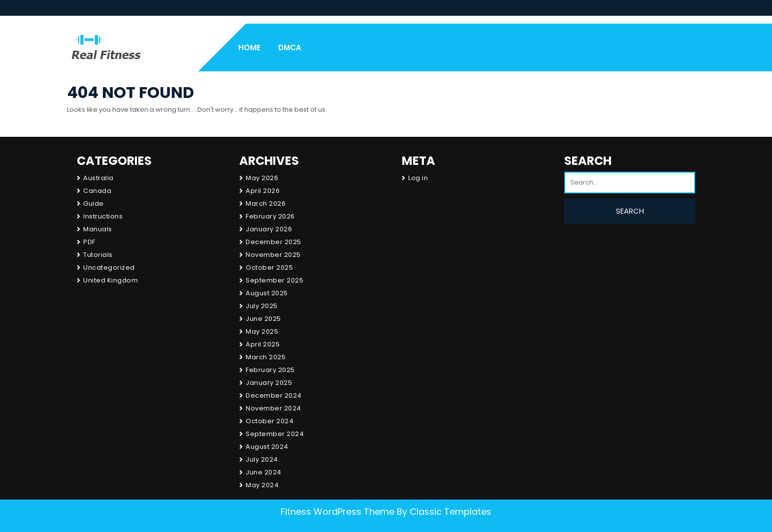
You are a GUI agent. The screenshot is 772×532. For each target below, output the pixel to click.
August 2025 (267, 293)
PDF (89, 242)
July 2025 (262, 306)
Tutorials (98, 255)
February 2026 (270, 216)
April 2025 (263, 344)
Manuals (98, 229)
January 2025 (269, 383)
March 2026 (266, 203)
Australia (98, 178)
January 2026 (269, 229)
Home (249, 47)
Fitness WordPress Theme (338, 512)
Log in (418, 178)
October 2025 (269, 267)
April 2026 (263, 191)
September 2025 (274, 280)
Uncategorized (109, 267)
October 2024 (270, 421)
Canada (97, 191)
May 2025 (262, 331)
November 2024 (273, 408)
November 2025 (273, 255)
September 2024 (275, 434)
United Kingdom (111, 280)
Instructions (103, 216)
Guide (94, 203)
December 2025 (273, 242)
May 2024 (262, 485)
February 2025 (270, 370)
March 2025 (266, 357)
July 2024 (262, 459)
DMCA (290, 47)
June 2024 (264, 472)
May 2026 (262, 178)
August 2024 (267, 447)
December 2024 (274, 395)
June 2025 (263, 319)
